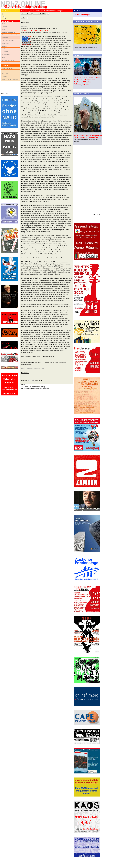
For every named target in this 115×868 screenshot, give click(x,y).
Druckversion (25, 22)
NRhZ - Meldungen (82, 14)
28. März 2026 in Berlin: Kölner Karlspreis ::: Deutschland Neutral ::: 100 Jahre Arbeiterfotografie (87, 81)
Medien (4, 49)
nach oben (38, 380)
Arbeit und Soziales (8, 32)
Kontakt (4, 77)
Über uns (5, 74)
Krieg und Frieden (8, 40)
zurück (23, 18)
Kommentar (6, 43)
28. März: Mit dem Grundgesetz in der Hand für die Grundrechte (88, 136)
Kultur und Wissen (8, 60)
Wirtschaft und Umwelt (9, 35)
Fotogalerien (6, 54)
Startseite (24, 380)
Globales (5, 38)
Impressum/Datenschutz (10, 79)
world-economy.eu (61, 363)
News (4, 24)
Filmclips (5, 52)
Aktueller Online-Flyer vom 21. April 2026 (34, 14)
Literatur (5, 63)
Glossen (5, 46)
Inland (4, 29)
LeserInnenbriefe (8, 68)
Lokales (4, 27)
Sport (4, 57)
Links (4, 71)
